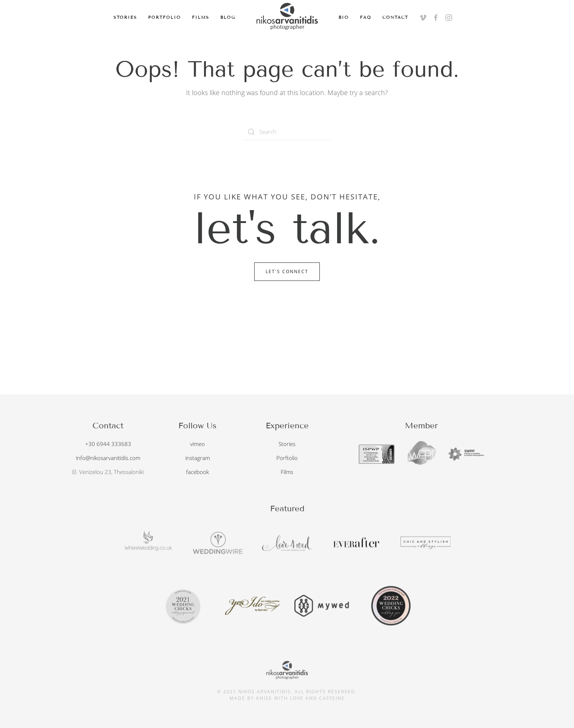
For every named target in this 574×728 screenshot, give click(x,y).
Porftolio (287, 457)
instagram (198, 457)
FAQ (366, 17)
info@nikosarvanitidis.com (108, 457)
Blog (228, 17)
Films (201, 17)
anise (264, 696)
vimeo (197, 443)
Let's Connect (287, 271)
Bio (344, 17)
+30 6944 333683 (108, 443)
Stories (125, 17)
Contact (395, 17)
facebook (197, 471)
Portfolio (164, 17)
